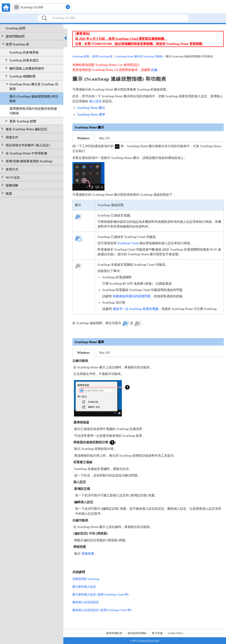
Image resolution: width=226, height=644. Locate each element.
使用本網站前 (114, 633)
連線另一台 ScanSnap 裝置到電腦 (136, 309)
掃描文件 (12, 137)
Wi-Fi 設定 (13, 178)
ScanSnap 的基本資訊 (24, 60)
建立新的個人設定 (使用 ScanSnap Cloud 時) (100, 594)
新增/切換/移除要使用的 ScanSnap (29, 161)
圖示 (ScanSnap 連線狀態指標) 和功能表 (34, 99)
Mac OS (105, 138)
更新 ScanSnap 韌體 (23, 121)
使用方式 (12, 169)
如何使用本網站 (137, 633)
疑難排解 (12, 185)
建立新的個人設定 (84, 587)
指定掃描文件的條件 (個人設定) (28, 145)
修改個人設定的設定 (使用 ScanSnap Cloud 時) (102, 610)
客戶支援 (157, 633)
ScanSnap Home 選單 (91, 115)
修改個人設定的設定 (86, 602)
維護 (9, 194)
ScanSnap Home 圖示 (91, 108)
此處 (154, 70)
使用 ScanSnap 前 (17, 44)
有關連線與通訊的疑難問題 (132, 296)
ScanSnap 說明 (15, 28)
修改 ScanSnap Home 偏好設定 (26, 129)
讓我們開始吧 (15, 36)
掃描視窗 (88, 554)
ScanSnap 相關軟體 (23, 76)
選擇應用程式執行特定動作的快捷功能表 (33, 111)
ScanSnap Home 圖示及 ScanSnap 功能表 (34, 87)
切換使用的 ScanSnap (86, 579)
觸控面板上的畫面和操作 (27, 69)
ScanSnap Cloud (128, 243)
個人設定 (95, 101)
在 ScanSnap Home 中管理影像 (26, 153)
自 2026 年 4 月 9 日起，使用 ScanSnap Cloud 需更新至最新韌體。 (121, 39)
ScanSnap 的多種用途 (24, 52)
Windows (83, 138)
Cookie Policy (176, 633)
